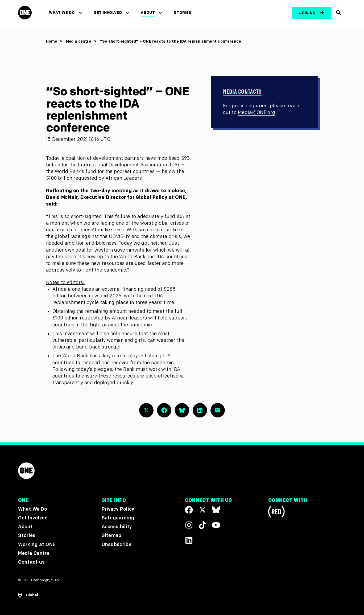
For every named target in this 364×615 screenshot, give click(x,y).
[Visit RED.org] (276, 513)
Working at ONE (37, 544)
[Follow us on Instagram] (189, 525)
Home (51, 41)
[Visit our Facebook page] (189, 510)
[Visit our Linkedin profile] (189, 540)
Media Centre (34, 553)
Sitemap (112, 536)
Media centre (79, 41)
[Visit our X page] (202, 510)
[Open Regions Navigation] (28, 595)
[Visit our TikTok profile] (202, 525)
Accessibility (117, 527)
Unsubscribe (117, 544)
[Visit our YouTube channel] (216, 525)
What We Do (62, 13)
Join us (307, 13)
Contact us (31, 562)
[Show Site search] (338, 13)
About (148, 13)
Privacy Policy (118, 509)
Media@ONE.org (257, 112)
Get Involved (108, 13)
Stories (183, 13)
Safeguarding (118, 518)
